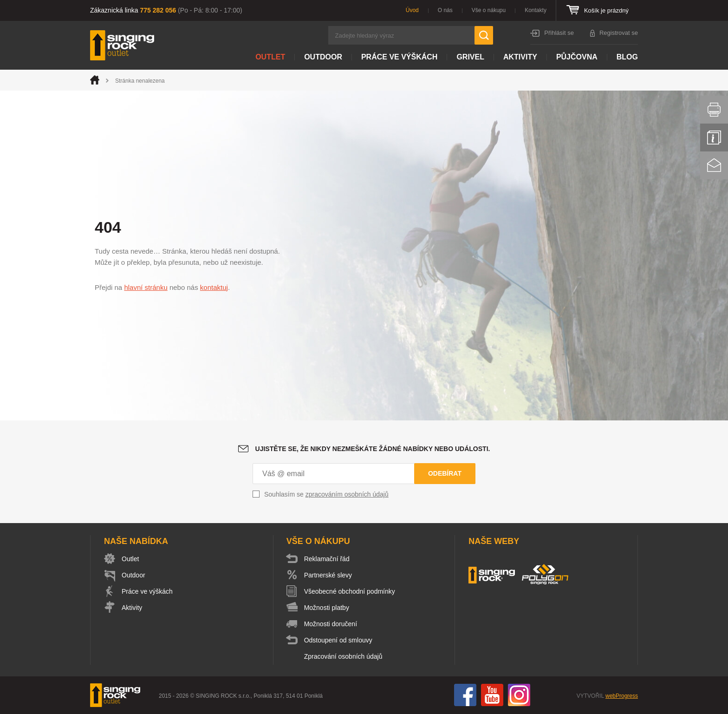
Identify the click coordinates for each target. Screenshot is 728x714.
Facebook (465, 695)
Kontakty (536, 10)
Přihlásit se (559, 33)
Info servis (714, 138)
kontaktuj (214, 287)
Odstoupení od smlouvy (338, 640)
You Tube (492, 695)
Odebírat (445, 473)
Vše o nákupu (489, 10)
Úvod (412, 10)
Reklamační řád (327, 559)
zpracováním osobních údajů (347, 494)
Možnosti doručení (331, 624)
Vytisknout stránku (714, 110)
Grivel (470, 57)
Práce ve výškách (399, 57)
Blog (627, 57)
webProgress (622, 696)
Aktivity (520, 57)
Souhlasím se (326, 494)
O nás (445, 10)
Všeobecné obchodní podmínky (350, 591)
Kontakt (714, 165)
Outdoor (323, 57)
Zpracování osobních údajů (343, 656)
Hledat (484, 35)
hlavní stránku (146, 287)
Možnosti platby (327, 608)
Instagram (519, 695)
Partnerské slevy (328, 575)
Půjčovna (577, 57)
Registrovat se (619, 33)
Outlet (270, 57)
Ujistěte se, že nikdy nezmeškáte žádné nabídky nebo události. (373, 449)
